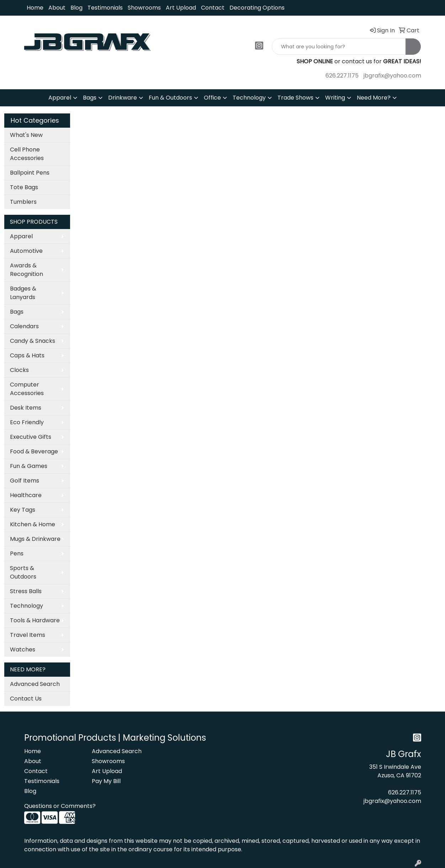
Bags (90, 98)
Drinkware (123, 98)
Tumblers (23, 202)
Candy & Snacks (33, 341)
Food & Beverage (34, 451)
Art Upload (181, 8)
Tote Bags (24, 187)
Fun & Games (29, 466)
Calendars (24, 326)
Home (35, 8)
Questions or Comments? (60, 806)
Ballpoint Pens (30, 173)
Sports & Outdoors (23, 572)
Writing (335, 98)
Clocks (19, 370)
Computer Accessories (27, 389)
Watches (23, 649)
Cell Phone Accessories (27, 154)
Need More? (374, 98)
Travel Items (28, 635)
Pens (17, 553)
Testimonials (105, 8)
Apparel (60, 98)
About (57, 8)
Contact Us (26, 699)
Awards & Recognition (27, 270)
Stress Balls (26, 591)
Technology (249, 98)
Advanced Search (35, 684)
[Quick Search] (339, 47)
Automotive (26, 251)
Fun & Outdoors (170, 98)
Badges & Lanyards (23, 293)
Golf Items (25, 481)
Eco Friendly (27, 422)
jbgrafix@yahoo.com (392, 76)
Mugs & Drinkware (35, 539)
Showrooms (144, 8)
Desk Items (26, 408)
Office (212, 98)
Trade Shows (295, 98)
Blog (76, 8)
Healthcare (26, 495)
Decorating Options (257, 8)
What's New (26, 135)
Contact (213, 8)
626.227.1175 (342, 76)
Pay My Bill (106, 781)
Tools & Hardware (35, 620)
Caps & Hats (27, 355)
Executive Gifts (31, 437)
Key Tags (23, 510)
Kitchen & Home (33, 524)
